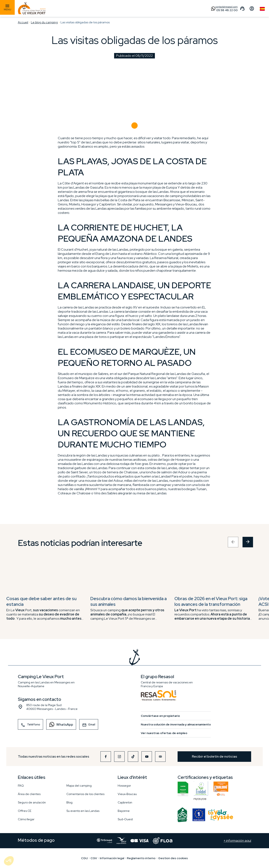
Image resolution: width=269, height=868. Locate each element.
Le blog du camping (44, 22)
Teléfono (30, 725)
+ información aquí (237, 841)
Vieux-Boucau (127, 794)
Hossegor (124, 786)
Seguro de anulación (32, 802)
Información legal (112, 858)
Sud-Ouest (125, 819)
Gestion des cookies (173, 858)
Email (89, 725)
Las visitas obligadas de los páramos (85, 22)
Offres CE (25, 811)
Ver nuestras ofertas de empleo (164, 733)
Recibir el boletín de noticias (214, 756)
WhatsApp (60, 724)
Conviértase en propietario (160, 716)
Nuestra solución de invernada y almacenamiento (176, 724)
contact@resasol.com (227, 7)
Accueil (23, 22)
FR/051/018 (201, 789)
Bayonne (124, 811)
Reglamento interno (141, 858)
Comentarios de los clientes (85, 794)
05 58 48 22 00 (227, 10)
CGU (84, 858)
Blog (69, 802)
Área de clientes (29, 794)
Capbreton (125, 802)
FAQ (21, 786)
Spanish (262, 9)
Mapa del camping (79, 786)
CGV (94, 858)
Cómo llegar (26, 819)
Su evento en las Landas (83, 811)
